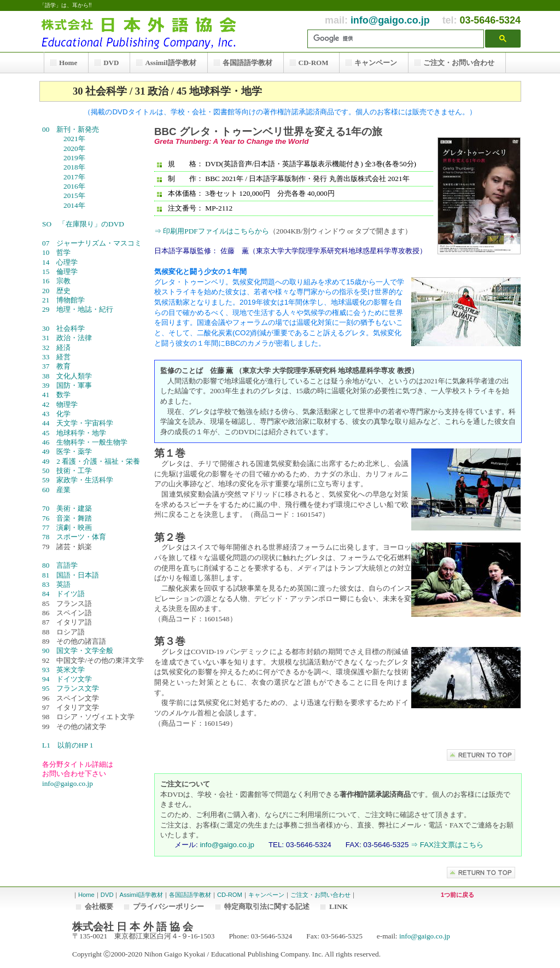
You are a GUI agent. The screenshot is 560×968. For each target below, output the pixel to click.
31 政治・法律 (67, 338)
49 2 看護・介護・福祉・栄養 (91, 461)
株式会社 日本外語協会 (143, 31)
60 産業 (67, 490)
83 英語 (67, 584)
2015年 (71, 196)
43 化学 (56, 414)
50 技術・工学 (67, 471)
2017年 (71, 177)
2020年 (71, 148)
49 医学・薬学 (67, 451)
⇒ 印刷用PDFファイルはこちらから (212, 231)
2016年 (71, 186)
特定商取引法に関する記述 (267, 906)
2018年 (71, 167)
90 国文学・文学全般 (88, 651)
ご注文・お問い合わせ (320, 895)
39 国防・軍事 (67, 385)
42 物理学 (67, 404)
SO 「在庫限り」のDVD (83, 224)
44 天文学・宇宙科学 (78, 423)
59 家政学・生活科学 (78, 480)
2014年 (71, 205)
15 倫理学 (67, 272)
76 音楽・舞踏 (67, 518)
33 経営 (67, 357)
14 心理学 (67, 262)
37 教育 (67, 366)
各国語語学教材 (190, 895)
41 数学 (56, 395)
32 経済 (67, 348)
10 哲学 (67, 252)
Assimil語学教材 (141, 895)
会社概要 (99, 906)
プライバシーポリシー (168, 906)
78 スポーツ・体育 (74, 537)
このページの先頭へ (481, 755)
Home (86, 895)
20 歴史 (67, 291)
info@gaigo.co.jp (390, 20)
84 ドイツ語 (63, 594)
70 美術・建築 (67, 508)
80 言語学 (67, 565)
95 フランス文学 (71, 688)
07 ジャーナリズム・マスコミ (92, 243)
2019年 (71, 158)
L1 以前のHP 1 (68, 745)
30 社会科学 (67, 328)
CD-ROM (230, 895)
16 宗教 (67, 281)
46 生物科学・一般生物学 (85, 442)
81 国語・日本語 (71, 575)
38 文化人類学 (67, 376)
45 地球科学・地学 (74, 433)
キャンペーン (266, 895)
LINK (339, 906)
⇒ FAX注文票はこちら (447, 845)
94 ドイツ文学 (67, 679)
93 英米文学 (67, 670)
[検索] (398, 39)
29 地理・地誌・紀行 (78, 309)
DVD (107, 895)
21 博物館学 (63, 300)
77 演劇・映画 (67, 527)
